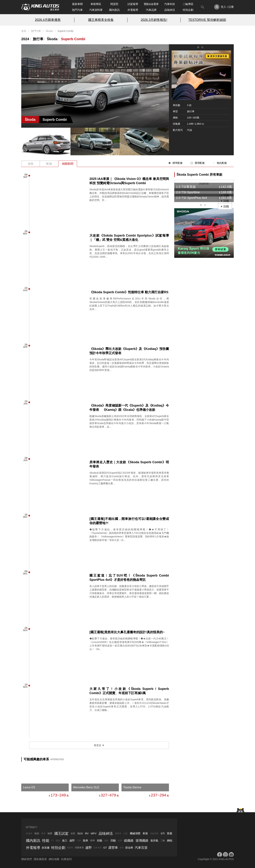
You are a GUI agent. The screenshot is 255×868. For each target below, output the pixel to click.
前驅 (100, 840)
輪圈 (50, 833)
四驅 (113, 840)
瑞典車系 (98, 848)
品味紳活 (170, 10)
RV (87, 833)
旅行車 (38, 39)
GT (105, 848)
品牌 (120, 841)
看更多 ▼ (99, 745)
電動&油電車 (151, 4)
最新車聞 (77, 4)
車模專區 (96, 4)
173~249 (58, 795)
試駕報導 (133, 4)
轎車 (93, 840)
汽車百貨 (141, 848)
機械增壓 (135, 833)
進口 (65, 840)
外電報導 (133, 10)
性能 (46, 841)
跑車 (86, 840)
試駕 (126, 833)
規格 (31, 164)
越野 (72, 840)
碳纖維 (129, 841)
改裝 (73, 833)
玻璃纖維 (142, 841)
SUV (80, 833)
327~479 (108, 795)
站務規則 (66, 859)
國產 (58, 841)
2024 (25, 39)
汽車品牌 (151, 10)
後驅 (106, 841)
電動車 (70, 848)
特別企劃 (188, 10)
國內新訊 (114, 10)
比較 (226, 206)
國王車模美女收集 (101, 20)
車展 (145, 833)
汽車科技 (170, 4)
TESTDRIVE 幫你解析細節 (207, 20)
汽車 (79, 841)
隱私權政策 (40, 859)
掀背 (122, 848)
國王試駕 (61, 833)
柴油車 (129, 848)
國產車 (118, 833)
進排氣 (154, 840)
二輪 (163, 840)
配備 (49, 164)
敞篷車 (29, 833)
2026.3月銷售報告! (154, 20)
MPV (94, 833)
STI (163, 833)
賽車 (43, 833)
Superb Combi (73, 39)
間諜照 (114, 4)
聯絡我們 (27, 859)
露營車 (113, 848)
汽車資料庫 (96, 10)
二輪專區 (188, 4)
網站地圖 (54, 859)
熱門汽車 (77, 10)
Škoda (49, 31)
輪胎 (37, 833)
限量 (170, 833)
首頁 (24, 31)
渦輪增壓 (154, 833)
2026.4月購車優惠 (48, 20)
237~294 (158, 795)
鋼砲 (170, 840)
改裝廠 (46, 848)
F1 (53, 841)
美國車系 (79, 848)
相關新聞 (68, 164)
